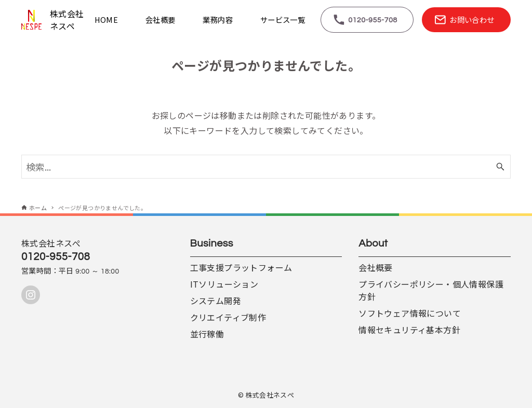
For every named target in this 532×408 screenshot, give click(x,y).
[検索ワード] (266, 167)
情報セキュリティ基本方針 (409, 330)
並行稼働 (207, 334)
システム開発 (216, 301)
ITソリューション (224, 284)
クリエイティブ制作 (228, 317)
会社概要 (376, 267)
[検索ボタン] (500, 167)
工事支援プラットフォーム (241, 267)
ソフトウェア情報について (410, 313)
